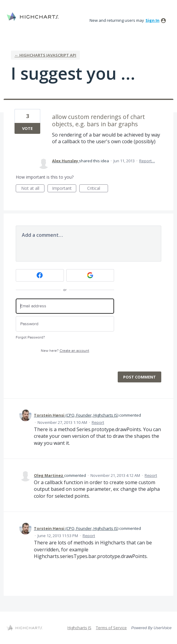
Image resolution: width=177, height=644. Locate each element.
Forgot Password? (30, 337)
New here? (65, 351)
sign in (152, 20)
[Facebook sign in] (40, 275)
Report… (147, 161)
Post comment (139, 377)
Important (64, 189)
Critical (98, 189)
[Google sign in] (90, 275)
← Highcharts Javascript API (45, 55)
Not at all (33, 189)
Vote (27, 128)
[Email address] (65, 306)
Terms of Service (111, 628)
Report (98, 422)
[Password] (65, 324)
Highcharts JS (79, 628)
